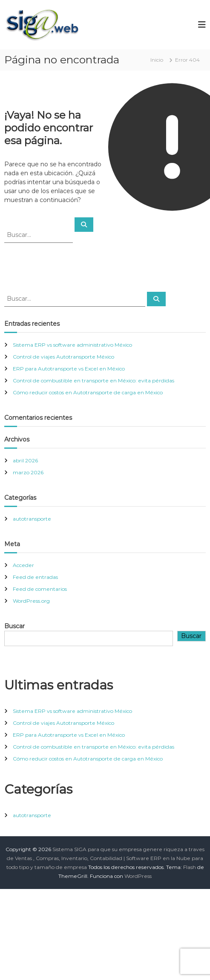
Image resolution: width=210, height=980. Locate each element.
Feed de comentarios (40, 589)
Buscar (14, 626)
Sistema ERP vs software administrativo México (72, 345)
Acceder (23, 565)
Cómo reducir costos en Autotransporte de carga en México (88, 392)
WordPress (138, 876)
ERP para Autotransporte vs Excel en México (69, 369)
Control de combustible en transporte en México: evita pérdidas (93, 380)
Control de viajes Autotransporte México (63, 357)
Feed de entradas (35, 577)
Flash (190, 867)
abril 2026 (25, 460)
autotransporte (32, 519)
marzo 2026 (28, 472)
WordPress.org (31, 601)
